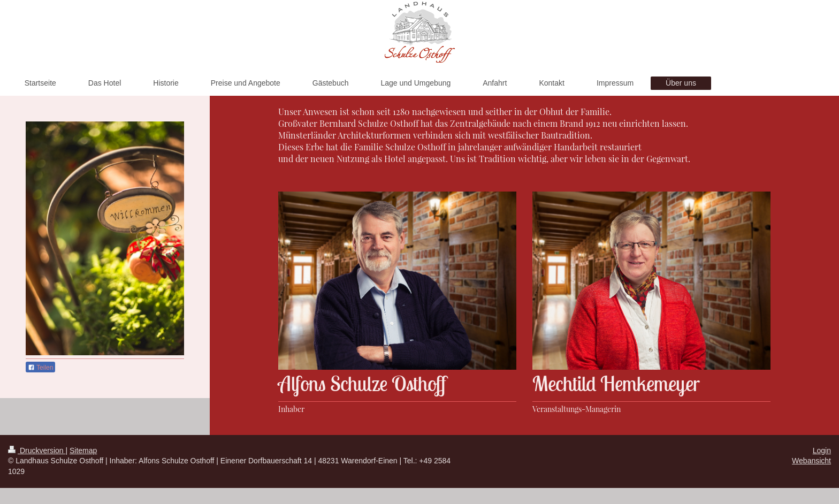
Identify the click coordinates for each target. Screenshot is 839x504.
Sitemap (83, 450)
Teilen (40, 368)
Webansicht (811, 461)
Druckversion (37, 450)
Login (822, 450)
